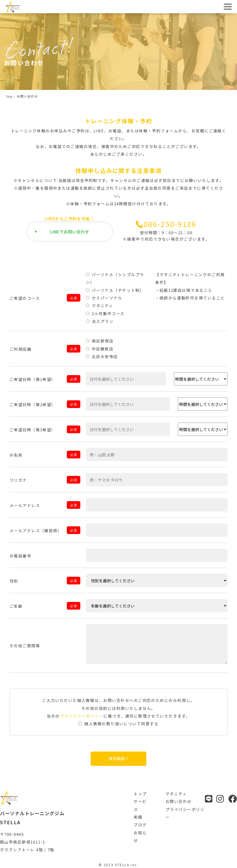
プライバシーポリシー (82, 716)
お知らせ (140, 836)
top (10, 96)
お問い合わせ (179, 801)
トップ (140, 794)
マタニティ (176, 794)
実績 (138, 817)
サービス (140, 805)
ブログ (140, 825)
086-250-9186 (166, 231)
